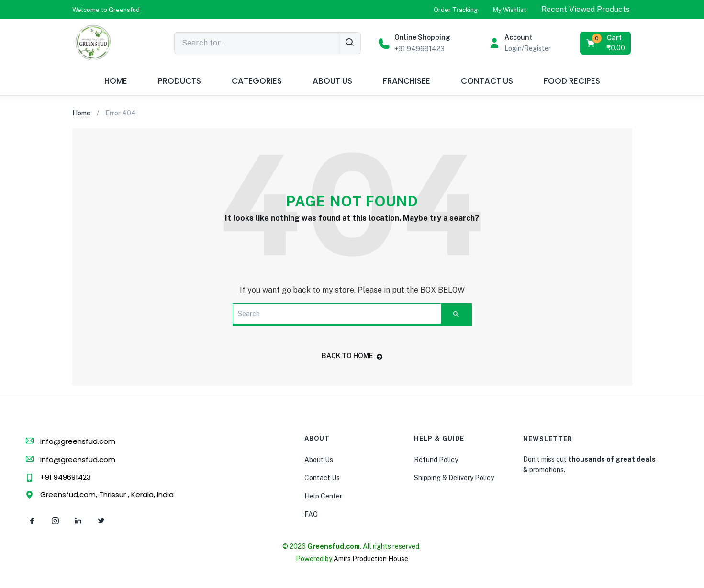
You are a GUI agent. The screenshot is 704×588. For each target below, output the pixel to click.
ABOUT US (332, 81)
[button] (106, 10)
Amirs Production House (371, 559)
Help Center (323, 496)
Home (81, 113)
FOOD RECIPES (572, 81)
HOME (116, 81)
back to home (352, 356)
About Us (319, 460)
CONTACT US (487, 81)
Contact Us (322, 478)
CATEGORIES (257, 81)
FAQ (311, 514)
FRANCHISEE (407, 81)
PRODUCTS (179, 81)
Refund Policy (436, 460)
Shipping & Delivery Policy (454, 478)
